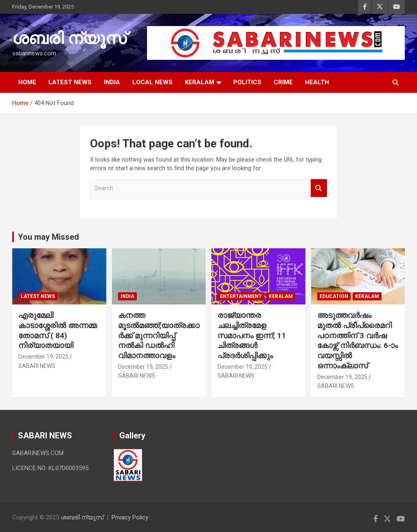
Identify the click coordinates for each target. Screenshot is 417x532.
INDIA (112, 82)
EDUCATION (334, 296)
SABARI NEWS (37, 366)
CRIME (283, 82)
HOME (27, 82)
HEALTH (317, 82)
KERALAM (200, 82)
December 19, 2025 (43, 357)
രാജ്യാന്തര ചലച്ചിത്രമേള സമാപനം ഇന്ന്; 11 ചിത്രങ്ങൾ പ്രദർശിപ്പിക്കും (252, 335)
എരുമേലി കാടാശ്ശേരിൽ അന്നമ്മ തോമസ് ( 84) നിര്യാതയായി (58, 330)
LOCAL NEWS (153, 82)
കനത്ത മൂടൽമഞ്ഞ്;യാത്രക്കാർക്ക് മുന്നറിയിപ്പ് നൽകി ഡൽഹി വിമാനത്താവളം (159, 335)
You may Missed (48, 237)
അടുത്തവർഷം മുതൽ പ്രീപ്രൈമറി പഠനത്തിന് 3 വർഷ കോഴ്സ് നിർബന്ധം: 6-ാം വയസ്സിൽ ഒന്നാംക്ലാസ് (358, 340)
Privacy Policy (130, 517)
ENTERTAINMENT (241, 296)
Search (319, 188)
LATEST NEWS (70, 82)
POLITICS (247, 82)
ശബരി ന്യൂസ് (69, 38)
